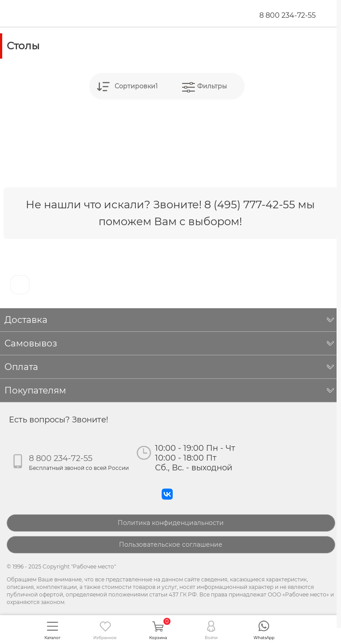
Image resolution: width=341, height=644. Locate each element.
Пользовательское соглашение (171, 545)
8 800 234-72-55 (287, 15)
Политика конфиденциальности (171, 523)
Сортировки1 (136, 86)
